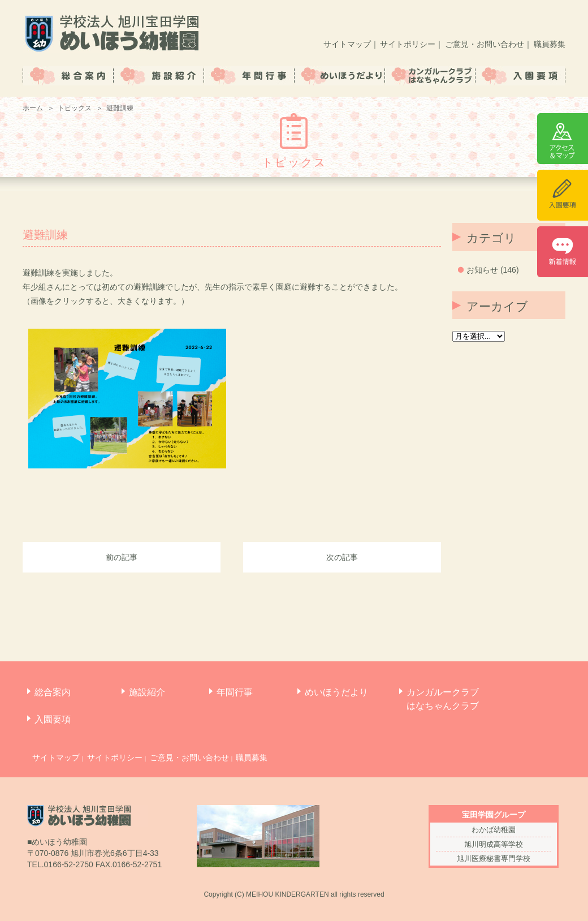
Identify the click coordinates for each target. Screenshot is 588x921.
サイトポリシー (408, 44)
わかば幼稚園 (494, 830)
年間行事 (235, 692)
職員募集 (550, 44)
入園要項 (53, 719)
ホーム (33, 108)
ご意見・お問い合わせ (485, 44)
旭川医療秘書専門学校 (494, 858)
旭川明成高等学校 (494, 844)
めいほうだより (336, 692)
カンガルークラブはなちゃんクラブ (443, 699)
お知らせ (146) (493, 270)
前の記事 (122, 557)
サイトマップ (347, 44)
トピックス (75, 108)
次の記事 (342, 557)
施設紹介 (147, 692)
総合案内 (53, 692)
